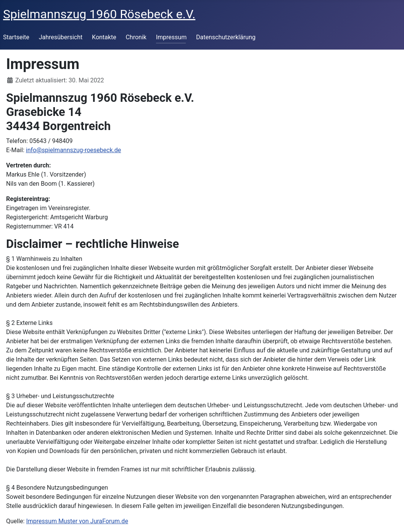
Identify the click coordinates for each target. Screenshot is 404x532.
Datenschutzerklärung (226, 37)
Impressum (171, 37)
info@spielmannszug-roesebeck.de (73, 150)
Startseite (16, 37)
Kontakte (104, 37)
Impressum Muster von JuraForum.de (77, 521)
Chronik (136, 37)
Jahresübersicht (61, 37)
